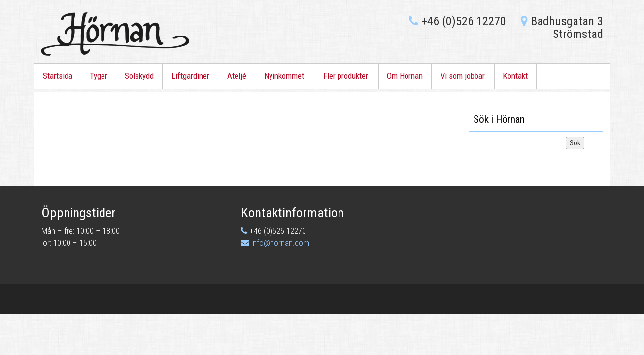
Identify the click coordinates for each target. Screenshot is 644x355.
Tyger (99, 76)
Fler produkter (346, 76)
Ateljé (237, 76)
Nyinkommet (284, 76)
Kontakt (515, 76)
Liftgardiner (190, 76)
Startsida (58, 76)
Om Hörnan (405, 76)
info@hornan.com (280, 243)
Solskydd (139, 76)
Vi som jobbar (463, 76)
